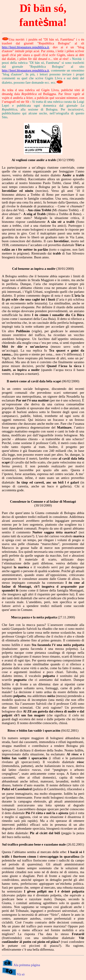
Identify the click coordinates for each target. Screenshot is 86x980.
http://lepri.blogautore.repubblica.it (25, 47)
